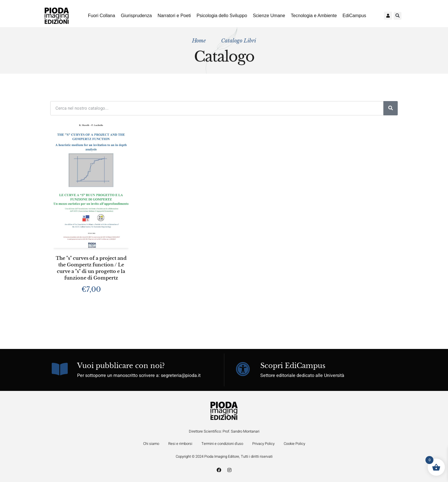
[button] (398, 16)
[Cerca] (391, 108)
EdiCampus (354, 16)
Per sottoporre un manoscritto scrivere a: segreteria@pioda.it (139, 375)
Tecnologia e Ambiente (314, 16)
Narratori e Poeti (174, 16)
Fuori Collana (102, 16)
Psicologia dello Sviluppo (222, 16)
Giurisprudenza (136, 16)
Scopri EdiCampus (293, 366)
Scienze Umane (269, 16)
